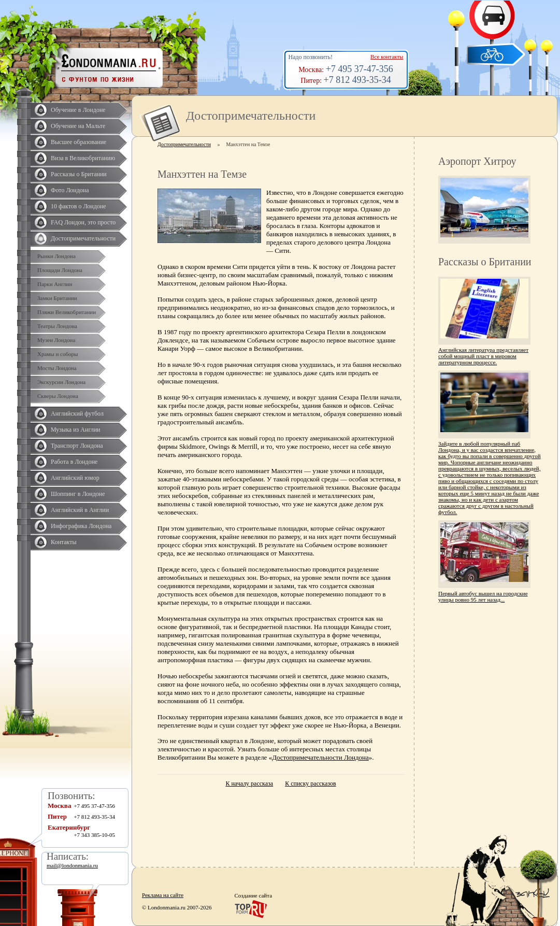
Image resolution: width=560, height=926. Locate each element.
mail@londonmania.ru (72, 865)
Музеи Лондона (56, 340)
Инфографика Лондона (81, 526)
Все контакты (387, 56)
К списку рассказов (310, 783)
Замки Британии (57, 298)
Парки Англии (55, 284)
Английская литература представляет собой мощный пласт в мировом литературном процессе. (483, 356)
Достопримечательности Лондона (320, 757)
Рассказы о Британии (79, 174)
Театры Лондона (57, 326)
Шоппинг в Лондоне (78, 494)
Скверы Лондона (58, 396)
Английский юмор (75, 478)
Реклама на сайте (163, 895)
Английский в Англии (80, 510)
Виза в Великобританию (83, 158)
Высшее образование (78, 142)
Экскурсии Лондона (61, 382)
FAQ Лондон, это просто (83, 222)
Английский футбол (77, 414)
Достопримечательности (83, 238)
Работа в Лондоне (74, 462)
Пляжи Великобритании (67, 312)
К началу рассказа (249, 783)
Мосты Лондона (57, 368)
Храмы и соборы (58, 354)
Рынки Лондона (56, 256)
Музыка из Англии (76, 430)
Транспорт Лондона (77, 446)
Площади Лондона (60, 270)
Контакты (64, 542)
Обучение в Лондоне (78, 110)
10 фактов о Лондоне (78, 206)
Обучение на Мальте (78, 126)
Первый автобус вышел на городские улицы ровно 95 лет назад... (483, 596)
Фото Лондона (70, 190)
